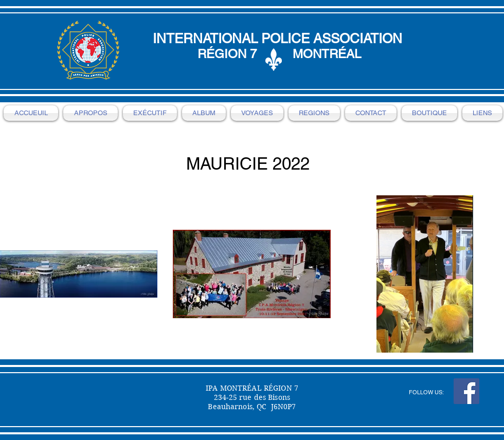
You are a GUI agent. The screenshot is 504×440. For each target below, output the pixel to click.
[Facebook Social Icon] (466, 391)
